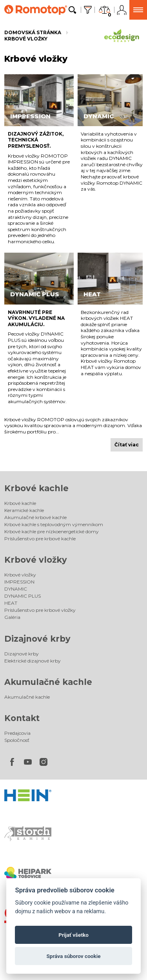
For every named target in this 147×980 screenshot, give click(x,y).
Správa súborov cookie (73, 956)
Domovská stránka (33, 32)
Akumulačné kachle (48, 682)
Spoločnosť (17, 740)
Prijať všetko (73, 935)
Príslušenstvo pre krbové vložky (40, 610)
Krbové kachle (36, 488)
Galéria (12, 617)
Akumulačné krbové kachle (35, 517)
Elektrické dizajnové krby (33, 661)
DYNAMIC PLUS (23, 596)
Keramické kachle (24, 510)
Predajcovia (17, 733)
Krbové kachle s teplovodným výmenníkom (54, 524)
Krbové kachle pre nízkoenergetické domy (52, 531)
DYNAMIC (16, 589)
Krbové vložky (26, 39)
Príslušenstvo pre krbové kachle (40, 539)
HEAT (11, 603)
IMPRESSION (19, 582)
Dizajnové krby (37, 639)
